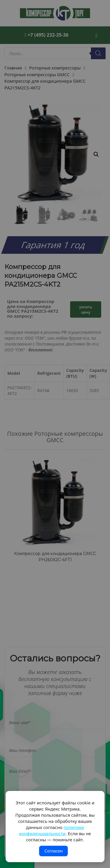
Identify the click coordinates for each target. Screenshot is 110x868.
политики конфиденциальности (51, 830)
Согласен (53, 851)
